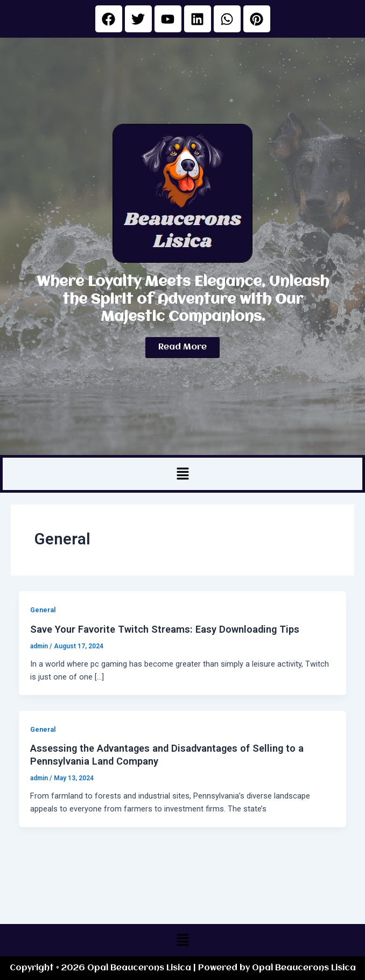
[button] (182, 474)
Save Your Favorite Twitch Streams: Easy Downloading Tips (165, 629)
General (43, 610)
